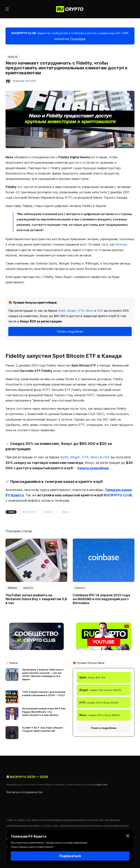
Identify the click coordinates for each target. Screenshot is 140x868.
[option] (36, 572)
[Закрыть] (128, 836)
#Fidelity (49, 512)
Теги (11, 512)
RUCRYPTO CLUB (118, 495)
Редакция (18, 81)
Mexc (90, 311)
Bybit (62, 311)
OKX (100, 311)
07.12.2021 (31, 81)
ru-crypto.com (99, 785)
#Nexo (66, 512)
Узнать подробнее (70, 331)
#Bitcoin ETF (29, 512)
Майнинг (13, 588)
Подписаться (70, 856)
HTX (81, 311)
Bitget (72, 311)
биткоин (121, 244)
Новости (13, 57)
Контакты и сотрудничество (24, 792)
